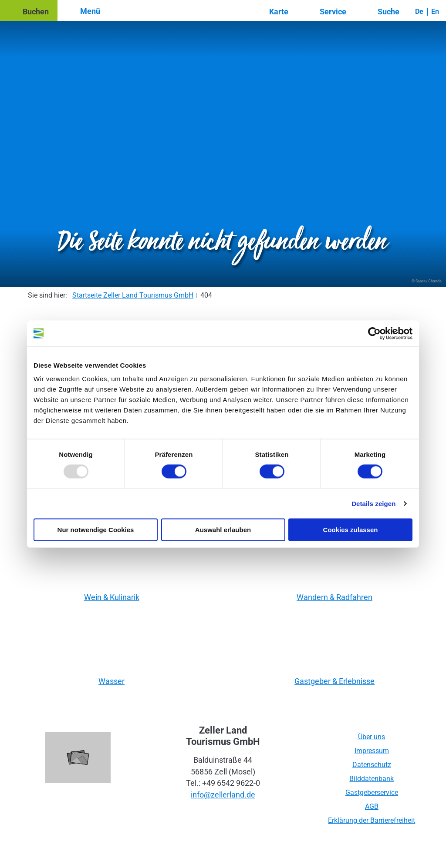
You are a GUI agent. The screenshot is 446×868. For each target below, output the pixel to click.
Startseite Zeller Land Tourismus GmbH (133, 295)
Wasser (111, 681)
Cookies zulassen (351, 530)
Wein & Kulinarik (112, 597)
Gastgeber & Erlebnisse (334, 681)
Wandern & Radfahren (334, 597)
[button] (29, 10)
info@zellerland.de (223, 795)
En (435, 12)
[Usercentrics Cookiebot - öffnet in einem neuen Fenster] (374, 333)
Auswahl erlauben (223, 530)
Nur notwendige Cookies (96, 530)
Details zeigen (373, 503)
